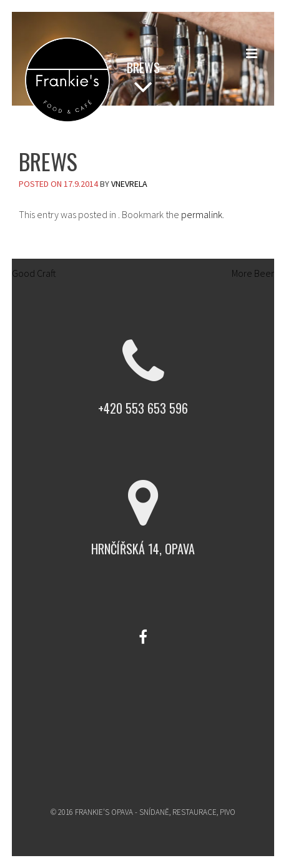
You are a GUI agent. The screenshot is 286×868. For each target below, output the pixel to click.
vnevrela (129, 184)
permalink (202, 214)
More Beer (259, 273)
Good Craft (28, 273)
